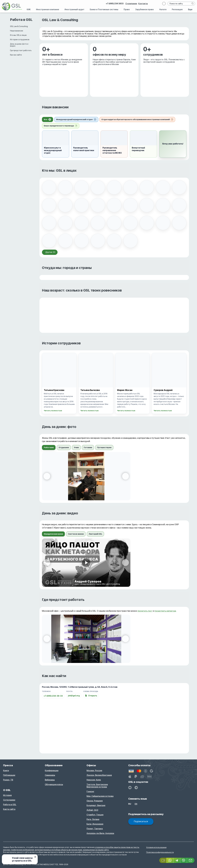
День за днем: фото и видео (19, 45)
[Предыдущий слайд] (47, 476)
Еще (190, 9)
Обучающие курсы (54, 784)
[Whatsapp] (170, 860)
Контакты (143, 4)
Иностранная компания (48, 9)
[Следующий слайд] (126, 476)
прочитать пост (145, 611)
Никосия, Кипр (94, 780)
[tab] (47, 119)
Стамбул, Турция (95, 815)
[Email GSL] (191, 860)
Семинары (50, 775)
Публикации (9, 775)
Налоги (163, 9)
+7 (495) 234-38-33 (53, 696)
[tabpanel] (114, 476)
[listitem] (49, 187)
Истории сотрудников (20, 40)
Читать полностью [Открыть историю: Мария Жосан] (126, 411)
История (7, 795)
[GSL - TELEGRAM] (136, 788)
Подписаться (141, 821)
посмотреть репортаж (165, 611)
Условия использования (156, 847)
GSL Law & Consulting (19, 26)
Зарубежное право (145, 9)
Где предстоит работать (21, 50)
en (136, 804)
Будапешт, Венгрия (96, 805)
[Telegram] (177, 860)
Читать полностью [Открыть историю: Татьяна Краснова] (53, 411)
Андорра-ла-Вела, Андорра (100, 833)
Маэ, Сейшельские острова (100, 796)
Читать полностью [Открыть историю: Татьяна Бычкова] (90, 411)
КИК (29, 9)
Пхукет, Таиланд (95, 829)
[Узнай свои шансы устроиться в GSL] (20, 859)
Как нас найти (16, 55)
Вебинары (50, 780)
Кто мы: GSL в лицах (18, 35)
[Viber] (184, 860)
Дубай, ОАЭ (92, 810)
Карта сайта (9, 809)
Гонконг (90, 792)
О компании (131, 4)
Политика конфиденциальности (160, 852)
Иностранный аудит (74, 9)
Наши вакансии (17, 31)
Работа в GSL (10, 805)
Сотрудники (9, 800)
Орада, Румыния (95, 801)
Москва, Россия (94, 771)
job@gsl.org (74, 696)
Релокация (177, 9)
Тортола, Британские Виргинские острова (97, 786)
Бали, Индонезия (95, 824)
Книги (6, 771)
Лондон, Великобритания (99, 775)
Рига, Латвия (93, 819)
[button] (173, 144)
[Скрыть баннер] (35, 857)
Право (127, 9)
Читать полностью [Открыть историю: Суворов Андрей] (163, 411)
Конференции (52, 771)
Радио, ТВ (8, 780)
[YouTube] (130, 788)
